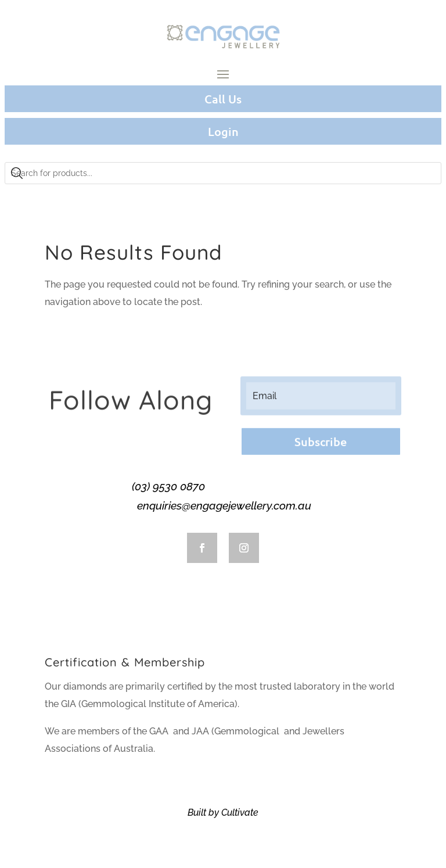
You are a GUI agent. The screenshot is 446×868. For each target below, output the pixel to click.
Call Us (223, 99)
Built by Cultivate (223, 813)
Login (223, 131)
